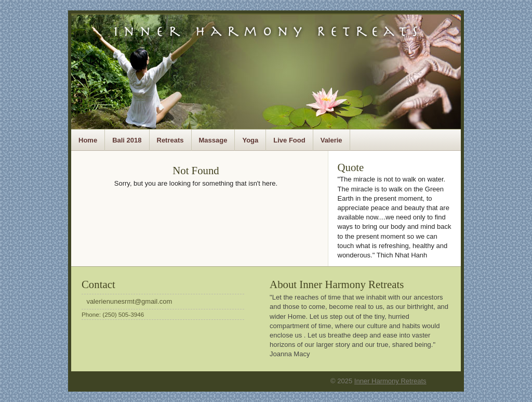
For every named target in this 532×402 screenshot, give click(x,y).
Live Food (289, 140)
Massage (213, 140)
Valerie (331, 140)
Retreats (170, 140)
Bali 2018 (127, 140)
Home (88, 140)
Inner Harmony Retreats (390, 381)
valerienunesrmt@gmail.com (129, 301)
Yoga (250, 140)
